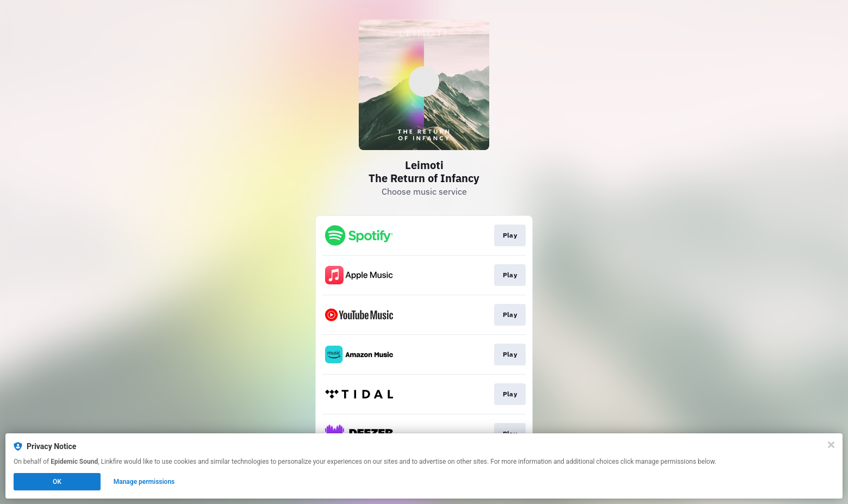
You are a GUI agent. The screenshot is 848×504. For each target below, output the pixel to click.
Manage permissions (144, 482)
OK (57, 482)
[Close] (831, 445)
